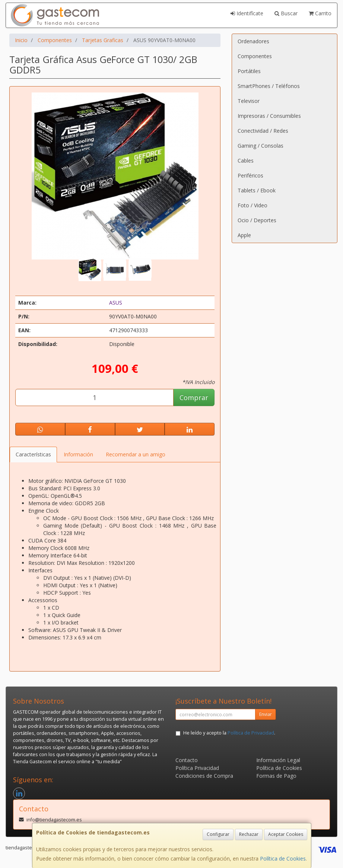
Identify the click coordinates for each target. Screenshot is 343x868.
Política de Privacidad (251, 733)
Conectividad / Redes (263, 131)
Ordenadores (253, 41)
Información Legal (278, 760)
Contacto (187, 760)
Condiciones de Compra (204, 776)
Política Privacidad (197, 768)
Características (33, 454)
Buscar (286, 13)
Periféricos (250, 175)
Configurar (218, 834)
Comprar (194, 397)
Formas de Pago (276, 776)
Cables (246, 161)
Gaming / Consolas (261, 146)
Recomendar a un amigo (136, 454)
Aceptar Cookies (286, 834)
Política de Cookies (283, 858)
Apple (244, 235)
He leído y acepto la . (229, 733)
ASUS (116, 303)
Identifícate (247, 13)
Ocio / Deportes (257, 220)
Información (78, 454)
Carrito (320, 13)
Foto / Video (253, 205)
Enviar (266, 714)
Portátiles (249, 71)
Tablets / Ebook (257, 190)
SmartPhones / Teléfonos (269, 86)
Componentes (255, 56)
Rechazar (249, 834)
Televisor (249, 101)
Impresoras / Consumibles (269, 116)
